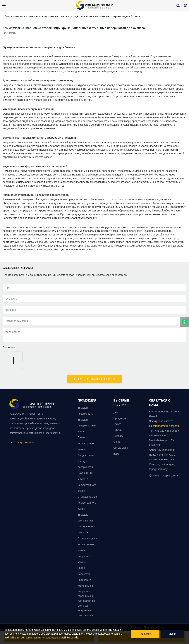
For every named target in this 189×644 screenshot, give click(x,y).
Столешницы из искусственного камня (87, 503)
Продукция (120, 418)
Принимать (145, 634)
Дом (7, 16)
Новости (18, 16)
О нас (117, 442)
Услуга (117, 424)
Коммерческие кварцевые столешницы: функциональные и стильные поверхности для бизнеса (83, 16)
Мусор (172, 634)
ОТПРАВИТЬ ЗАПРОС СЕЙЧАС (94, 379)
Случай (118, 430)
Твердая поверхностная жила (87, 426)
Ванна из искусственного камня (87, 443)
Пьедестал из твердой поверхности (86, 461)
